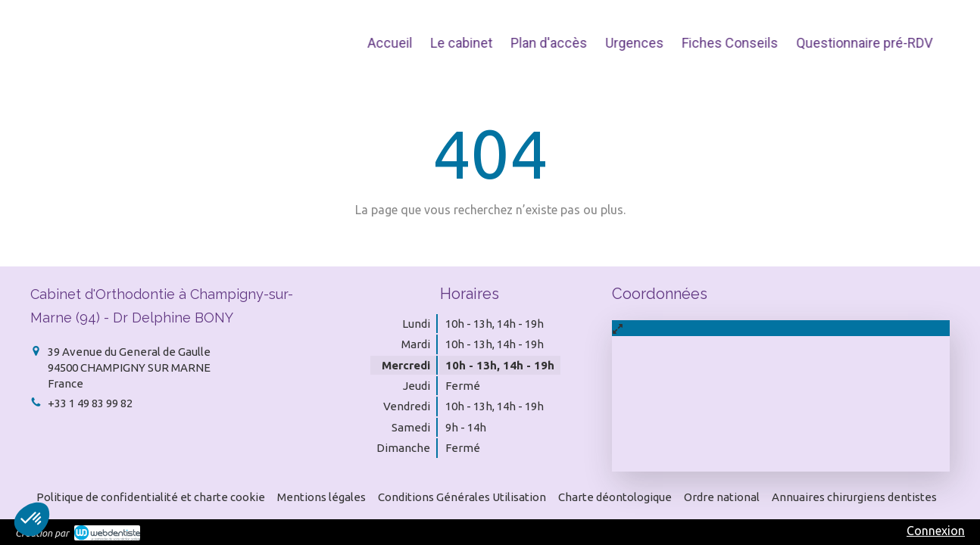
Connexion (936, 531)
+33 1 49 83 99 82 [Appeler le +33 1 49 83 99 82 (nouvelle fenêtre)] (90, 403)
